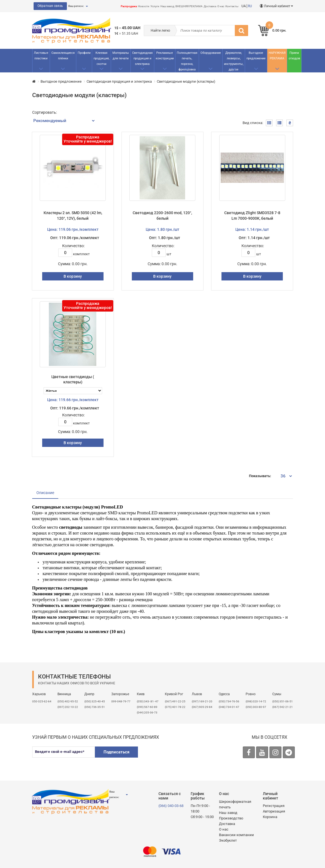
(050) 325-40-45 (95, 701)
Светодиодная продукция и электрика (142, 58)
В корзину (73, 276)
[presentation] (186, 757)
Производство (231, 818)
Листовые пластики (41, 56)
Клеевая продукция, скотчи (101, 58)
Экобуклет (228, 840)
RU (250, 6)
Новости (144, 6)
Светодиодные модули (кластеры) (186, 81)
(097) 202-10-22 (68, 707)
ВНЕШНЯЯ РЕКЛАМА (189, 6)
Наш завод (167, 6)
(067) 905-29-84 (202, 707)
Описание (45, 493)
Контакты (232, 6)
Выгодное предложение (256, 56)
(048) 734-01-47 (229, 707)
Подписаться (116, 752)
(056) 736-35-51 (95, 707)
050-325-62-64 (42, 701)
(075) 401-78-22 (175, 707)
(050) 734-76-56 (229, 701)
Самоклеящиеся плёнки (63, 56)
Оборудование (211, 53)
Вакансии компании (236, 835)
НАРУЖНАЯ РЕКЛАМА (277, 56)
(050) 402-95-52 (68, 701)
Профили (84, 53)
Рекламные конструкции (165, 56)
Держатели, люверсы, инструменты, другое (234, 61)
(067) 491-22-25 (175, 701)
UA (244, 6)
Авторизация (274, 811)
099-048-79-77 (121, 701)
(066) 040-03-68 (171, 806)
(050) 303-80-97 (256, 707)
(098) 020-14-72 (256, 701)
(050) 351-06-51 (283, 701)
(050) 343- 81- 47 (148, 701)
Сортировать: (45, 112)
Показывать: (260, 476)
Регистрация (274, 806)
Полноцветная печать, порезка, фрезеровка (187, 61)
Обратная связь (50, 6)
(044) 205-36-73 (147, 713)
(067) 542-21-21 (283, 707)
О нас (221, 6)
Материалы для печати (121, 56)
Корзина (270, 817)
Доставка (210, 6)
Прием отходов (294, 56)
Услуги (155, 6)
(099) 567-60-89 (147, 707)
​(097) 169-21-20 (202, 701)
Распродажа (129, 6)
